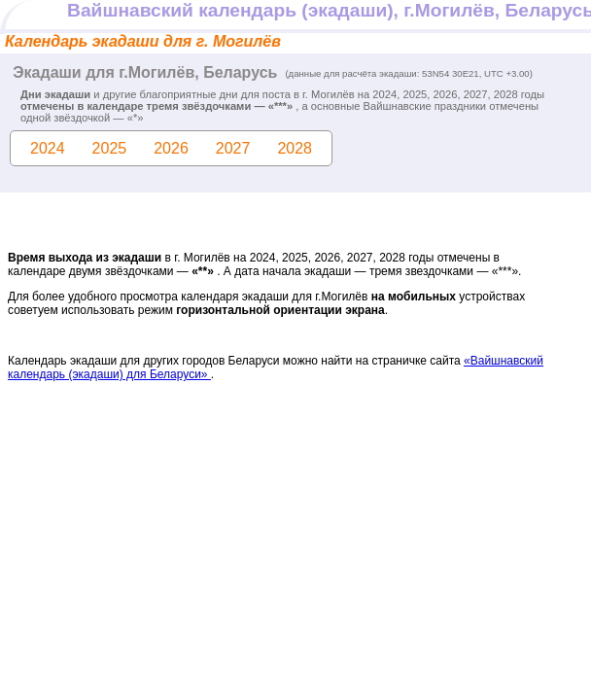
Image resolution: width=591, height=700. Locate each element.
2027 (233, 148)
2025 (110, 148)
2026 (171, 148)
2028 (295, 148)
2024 (48, 148)
